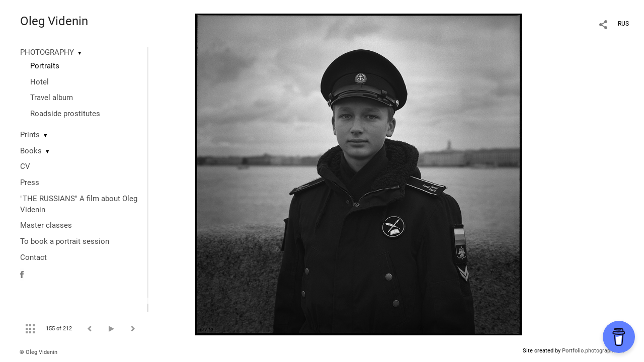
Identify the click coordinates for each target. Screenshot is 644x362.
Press (30, 183)
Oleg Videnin (54, 21)
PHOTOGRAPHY (47, 52)
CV (25, 166)
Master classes (46, 225)
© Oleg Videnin (38, 352)
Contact (33, 257)
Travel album (52, 98)
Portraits (45, 66)
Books (31, 151)
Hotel (39, 82)
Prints (30, 135)
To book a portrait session (65, 241)
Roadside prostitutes (65, 114)
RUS (623, 24)
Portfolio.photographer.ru (593, 351)
